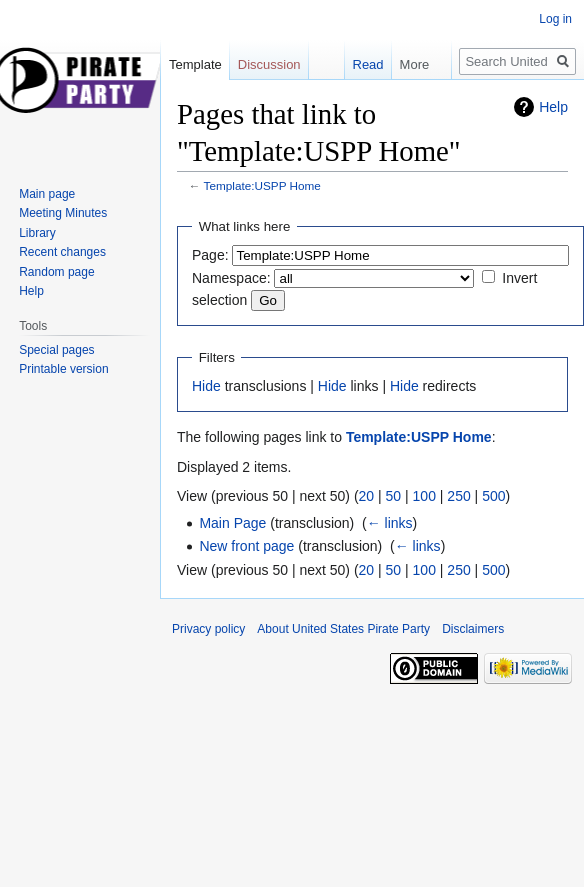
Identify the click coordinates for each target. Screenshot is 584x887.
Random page (56, 272)
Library (37, 233)
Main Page (232, 523)
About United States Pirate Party (343, 629)
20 (367, 496)
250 (458, 496)
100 (424, 496)
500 (493, 496)
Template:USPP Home (262, 185)
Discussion (269, 64)
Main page (47, 194)
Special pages (56, 350)
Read (358, 64)
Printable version (63, 369)
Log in (555, 19)
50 (394, 496)
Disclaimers (473, 629)
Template (195, 64)
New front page (246, 546)
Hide (206, 386)
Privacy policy (208, 629)
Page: (210, 255)
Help (553, 107)
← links (390, 523)
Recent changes (62, 252)
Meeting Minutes (63, 213)
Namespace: (231, 278)
